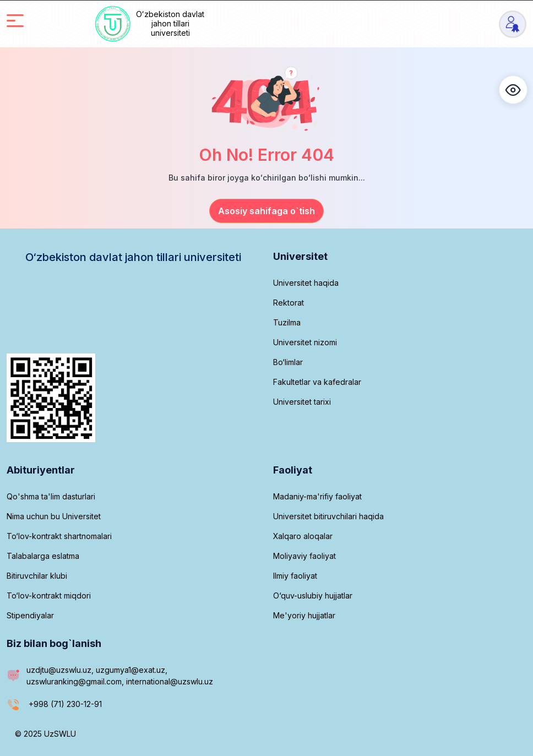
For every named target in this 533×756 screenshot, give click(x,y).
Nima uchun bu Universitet (54, 516)
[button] (513, 90)
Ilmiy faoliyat (295, 576)
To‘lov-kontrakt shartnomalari (59, 536)
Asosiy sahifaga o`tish (266, 211)
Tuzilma (287, 322)
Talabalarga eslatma (43, 556)
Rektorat (289, 303)
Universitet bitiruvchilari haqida (328, 516)
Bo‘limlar (288, 362)
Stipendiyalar (30, 615)
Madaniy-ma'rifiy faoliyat (317, 496)
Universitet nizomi (305, 342)
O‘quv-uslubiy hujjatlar (313, 595)
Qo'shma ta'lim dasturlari (51, 496)
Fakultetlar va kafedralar (317, 382)
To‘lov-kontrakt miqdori (49, 595)
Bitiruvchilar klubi (37, 576)
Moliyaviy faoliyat (304, 556)
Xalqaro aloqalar (303, 536)
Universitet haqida (306, 283)
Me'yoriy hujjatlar (304, 615)
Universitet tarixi (302, 402)
